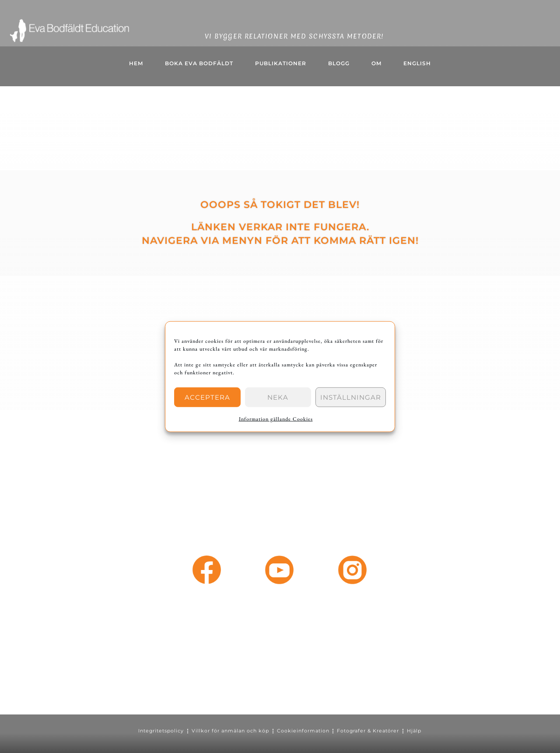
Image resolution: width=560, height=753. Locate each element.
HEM (136, 63)
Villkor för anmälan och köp (230, 731)
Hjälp (415, 731)
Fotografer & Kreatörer (369, 731)
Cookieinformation (303, 731)
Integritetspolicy (161, 731)
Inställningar (351, 397)
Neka (278, 397)
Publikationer (281, 63)
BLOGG (339, 63)
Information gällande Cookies (276, 419)
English (417, 63)
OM (376, 63)
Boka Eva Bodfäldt (199, 63)
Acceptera (207, 397)
